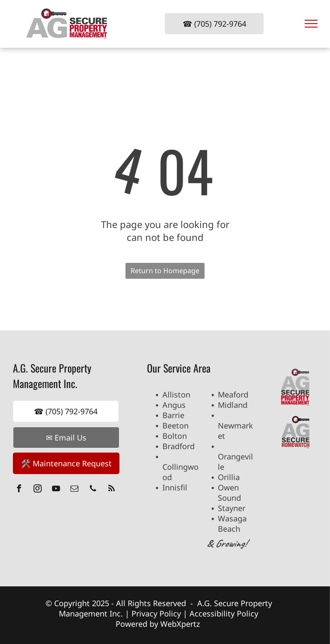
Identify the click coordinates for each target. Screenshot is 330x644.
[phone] (93, 490)
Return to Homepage (165, 271)
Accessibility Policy (224, 613)
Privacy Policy (156, 613)
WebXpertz (181, 624)
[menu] (311, 24)
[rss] (111, 490)
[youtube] (56, 490)
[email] (74, 490)
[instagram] (37, 490)
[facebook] (19, 490)
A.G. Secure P (221, 603)
